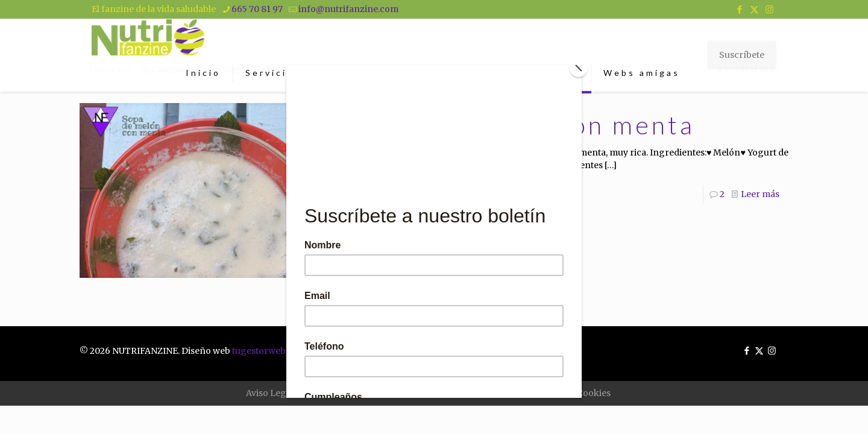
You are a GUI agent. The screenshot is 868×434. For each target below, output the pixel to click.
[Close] (579, 68)
